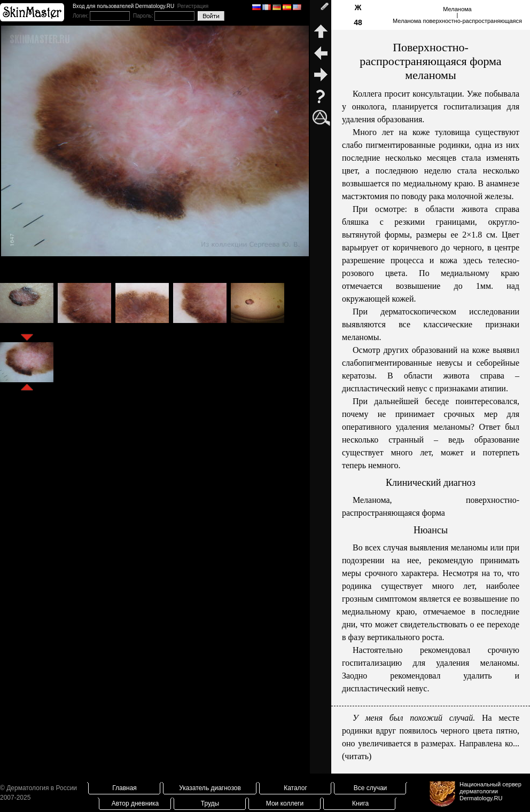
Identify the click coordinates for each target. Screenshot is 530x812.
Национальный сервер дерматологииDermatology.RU (490, 791)
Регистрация (193, 6)
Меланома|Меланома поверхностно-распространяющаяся (457, 15)
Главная (124, 788)
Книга (360, 803)
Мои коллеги (285, 803)
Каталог (295, 788)
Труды (210, 803)
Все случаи (371, 788)
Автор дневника (135, 803)
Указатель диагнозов (210, 788)
